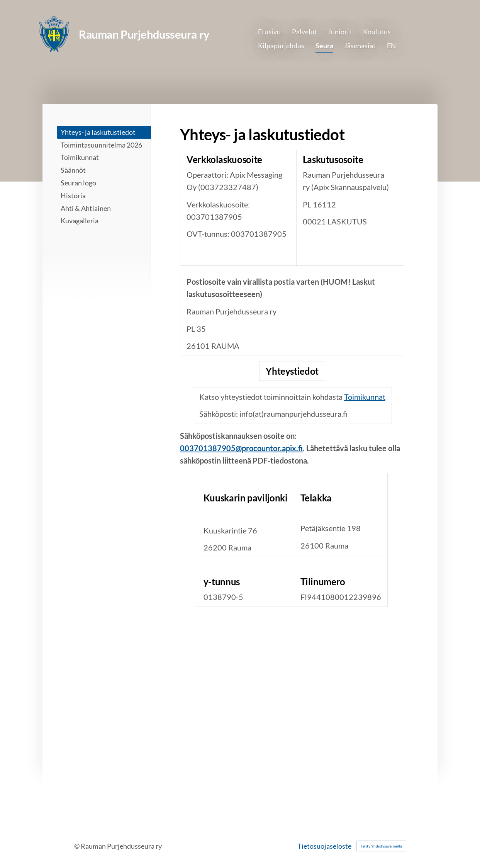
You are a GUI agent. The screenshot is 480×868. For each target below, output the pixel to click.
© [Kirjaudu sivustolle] (77, 846)
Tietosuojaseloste (324, 846)
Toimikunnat (365, 397)
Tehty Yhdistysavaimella (381, 846)
